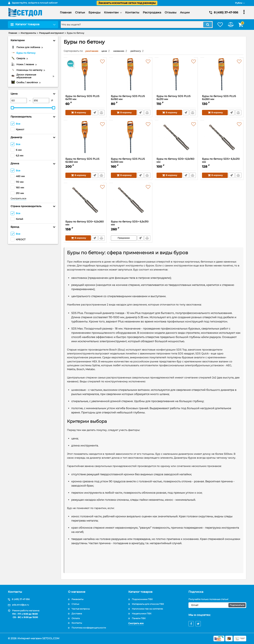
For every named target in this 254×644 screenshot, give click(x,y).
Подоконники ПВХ (142, 599)
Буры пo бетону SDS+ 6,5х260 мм (85, 224)
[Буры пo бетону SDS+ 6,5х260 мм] (85, 203)
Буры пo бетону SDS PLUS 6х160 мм (131, 100)
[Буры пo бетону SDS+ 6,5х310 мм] (131, 203)
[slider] (13, 108)
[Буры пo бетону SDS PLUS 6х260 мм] (222, 78)
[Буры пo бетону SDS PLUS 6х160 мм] (131, 78)
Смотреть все (18, 199)
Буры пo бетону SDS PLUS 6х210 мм (176, 100)
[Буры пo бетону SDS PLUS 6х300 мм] (131, 141)
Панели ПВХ (139, 618)
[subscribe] (217, 605)
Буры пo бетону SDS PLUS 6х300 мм (131, 163)
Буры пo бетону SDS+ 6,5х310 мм (130, 224)
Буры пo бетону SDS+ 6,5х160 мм (176, 161)
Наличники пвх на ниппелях (147, 609)
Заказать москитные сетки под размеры (127, 3)
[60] (19, 101)
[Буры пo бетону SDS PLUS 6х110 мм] (85, 78)
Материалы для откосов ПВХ (148, 604)
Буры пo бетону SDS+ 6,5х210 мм (221, 161)
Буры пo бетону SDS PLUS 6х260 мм (222, 100)
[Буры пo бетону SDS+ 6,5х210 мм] (222, 141)
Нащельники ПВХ (142, 614)
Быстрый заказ (95, 113)
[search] (134, 25)
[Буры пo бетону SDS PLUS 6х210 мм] (176, 78)
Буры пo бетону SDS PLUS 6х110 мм (85, 100)
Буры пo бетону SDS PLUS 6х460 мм (85, 163)
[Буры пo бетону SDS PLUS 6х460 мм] (85, 141)
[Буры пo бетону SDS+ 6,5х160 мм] (176, 141)
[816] (41, 101)
